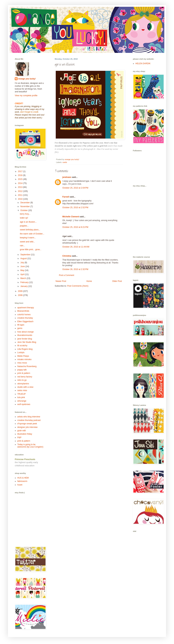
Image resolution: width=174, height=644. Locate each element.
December (25, 203)
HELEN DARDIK (143, 64)
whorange (22, 401)
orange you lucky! (27, 79)
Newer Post (61, 281)
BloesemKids (23, 311)
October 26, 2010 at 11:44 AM (76, 247)
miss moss (22, 363)
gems (20, 328)
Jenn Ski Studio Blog (27, 342)
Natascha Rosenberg (27, 366)
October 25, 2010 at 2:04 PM (75, 188)
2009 (21, 291)
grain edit (21, 431)
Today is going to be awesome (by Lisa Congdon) (30, 446)
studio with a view (25, 387)
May (23, 270)
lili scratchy (22, 346)
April (23, 274)
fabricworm (22, 481)
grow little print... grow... (31, 250)
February (25, 282)
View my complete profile (26, 96)
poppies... (24, 226)
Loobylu (21, 352)
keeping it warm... (28, 238)
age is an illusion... (28, 222)
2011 (21, 195)
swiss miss (22, 390)
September (26, 255)
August (24, 258)
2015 (21, 179)
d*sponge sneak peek (27, 424)
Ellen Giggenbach (25, 321)
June (23, 266)
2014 (21, 183)
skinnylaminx (23, 384)
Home (89, 281)
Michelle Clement (71, 217)
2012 (21, 191)
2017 (21, 171)
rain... (22, 246)
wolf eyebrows (24, 404)
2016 (21, 175)
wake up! (24, 218)
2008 (21, 295)
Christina (67, 256)
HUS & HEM (23, 478)
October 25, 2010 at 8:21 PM (75, 227)
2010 (21, 199)
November (25, 206)
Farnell (66, 197)
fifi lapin (21, 325)
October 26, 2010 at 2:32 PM (75, 269)
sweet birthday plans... (30, 230)
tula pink (21, 397)
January (24, 286)
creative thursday (25, 318)
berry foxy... (25, 214)
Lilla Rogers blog (25, 349)
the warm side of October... (32, 234)
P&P (19, 438)
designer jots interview (27, 427)
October (24, 210)
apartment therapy (26, 308)
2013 (21, 187)
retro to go (22, 380)
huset (20, 485)
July (23, 263)
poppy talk (22, 370)
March (24, 278)
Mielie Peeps (23, 356)
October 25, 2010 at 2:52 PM (75, 207)
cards (65, 162)
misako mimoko (24, 359)
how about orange (25, 332)
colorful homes (24, 315)
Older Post (117, 281)
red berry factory (25, 377)
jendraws (67, 177)
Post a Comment (67, 275)
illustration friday (25, 434)
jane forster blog (25, 339)
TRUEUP (21, 394)
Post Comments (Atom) (78, 286)
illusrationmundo (25, 335)
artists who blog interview (29, 417)
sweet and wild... (27, 242)
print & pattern (24, 373)
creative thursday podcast (29, 420)
